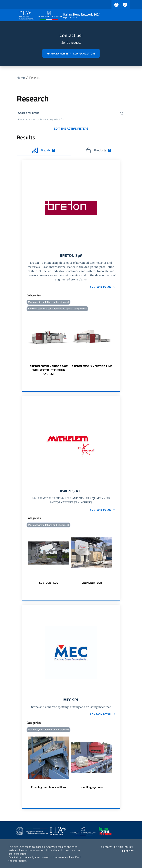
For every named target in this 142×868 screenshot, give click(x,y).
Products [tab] (98, 151)
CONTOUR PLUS (49, 584)
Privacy (107, 847)
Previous (24, 345)
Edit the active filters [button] (71, 129)
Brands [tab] (44, 151)
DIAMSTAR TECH (92, 584)
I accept (128, 851)
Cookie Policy (124, 847)
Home (21, 78)
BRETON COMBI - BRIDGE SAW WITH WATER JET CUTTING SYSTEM (49, 371)
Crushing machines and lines (49, 789)
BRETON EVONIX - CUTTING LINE (92, 367)
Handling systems (92, 789)
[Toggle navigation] (6, 15)
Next (118, 345)
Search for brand (30, 113)
